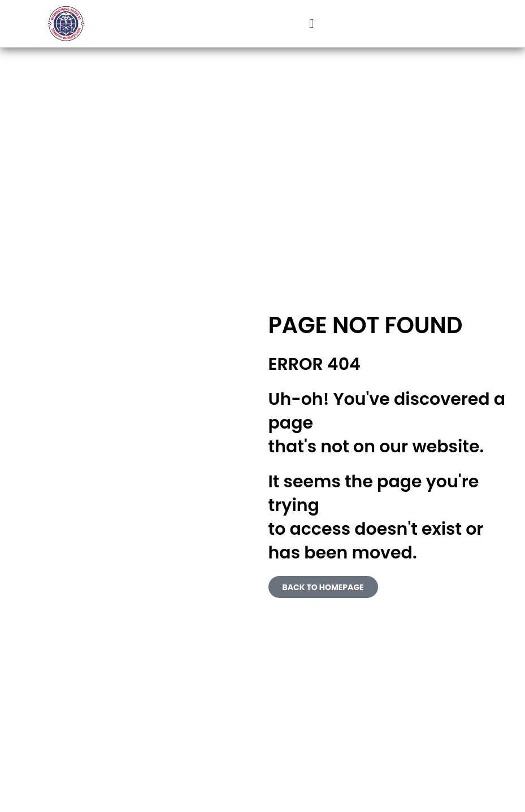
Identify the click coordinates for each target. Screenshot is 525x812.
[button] (312, 24)
